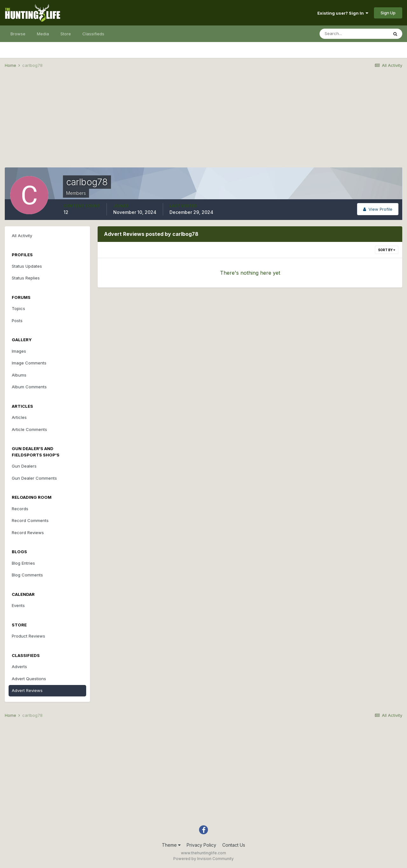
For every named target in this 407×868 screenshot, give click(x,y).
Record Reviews (28, 533)
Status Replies (26, 278)
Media (43, 34)
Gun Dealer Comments (34, 478)
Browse (18, 34)
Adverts (19, 667)
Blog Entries (23, 563)
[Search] (354, 34)
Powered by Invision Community (203, 859)
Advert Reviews (27, 690)
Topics (18, 308)
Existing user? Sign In (343, 13)
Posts (17, 321)
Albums (19, 375)
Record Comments (30, 520)
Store (66, 34)
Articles (19, 417)
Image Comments (29, 363)
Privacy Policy (201, 845)
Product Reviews (28, 636)
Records (20, 509)
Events (18, 605)
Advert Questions (29, 679)
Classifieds (93, 34)
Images (19, 351)
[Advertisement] (203, 123)
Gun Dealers (24, 466)
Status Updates (27, 266)
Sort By (387, 250)
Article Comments (29, 429)
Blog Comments (27, 575)
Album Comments (29, 387)
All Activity (22, 236)
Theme (171, 845)
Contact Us (234, 845)
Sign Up (388, 13)
